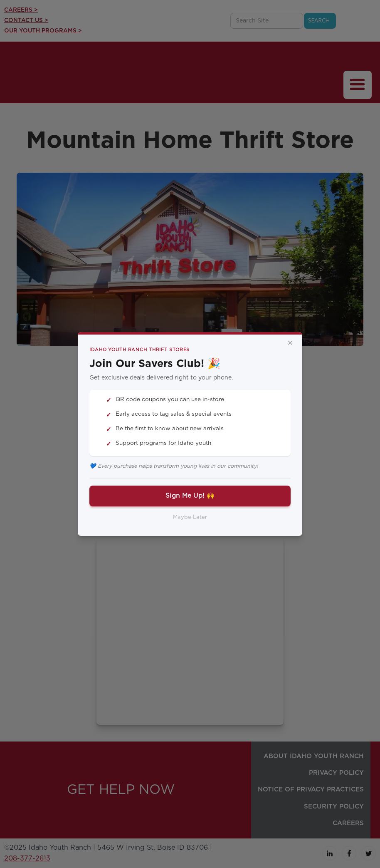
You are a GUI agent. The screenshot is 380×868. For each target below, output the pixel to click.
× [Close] (290, 343)
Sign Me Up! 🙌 (190, 496)
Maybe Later (190, 517)
